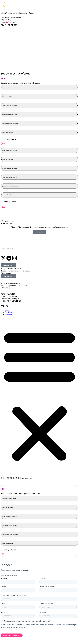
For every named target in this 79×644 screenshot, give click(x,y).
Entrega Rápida (10, 139)
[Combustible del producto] (39, 106)
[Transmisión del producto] (39, 115)
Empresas (9, 314)
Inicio (3, 13)
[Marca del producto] (39, 97)
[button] (39, 395)
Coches (8, 310)
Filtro (3, 144)
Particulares (10, 312)
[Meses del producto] (39, 133)
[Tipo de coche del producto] (39, 88)
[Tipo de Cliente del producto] (39, 124)
